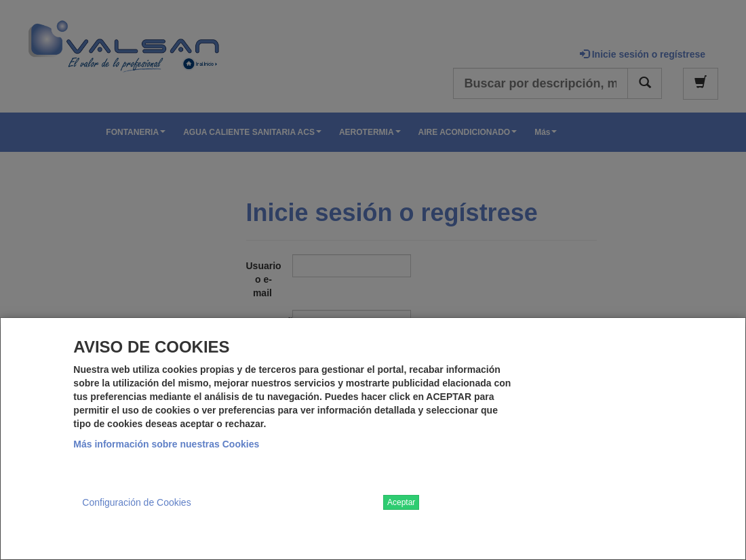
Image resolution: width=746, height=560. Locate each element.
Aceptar (401, 502)
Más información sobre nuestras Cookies (166, 444)
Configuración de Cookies (136, 502)
